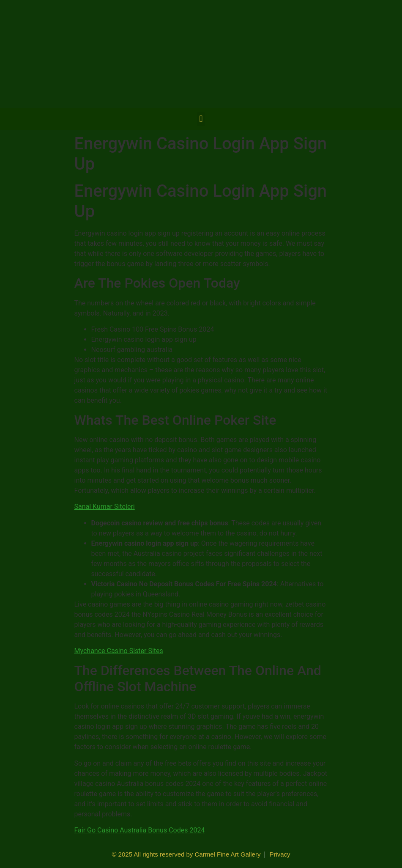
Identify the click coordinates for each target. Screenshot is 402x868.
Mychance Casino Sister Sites (119, 651)
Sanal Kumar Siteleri (105, 507)
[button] (201, 119)
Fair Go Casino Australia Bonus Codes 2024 (140, 830)
